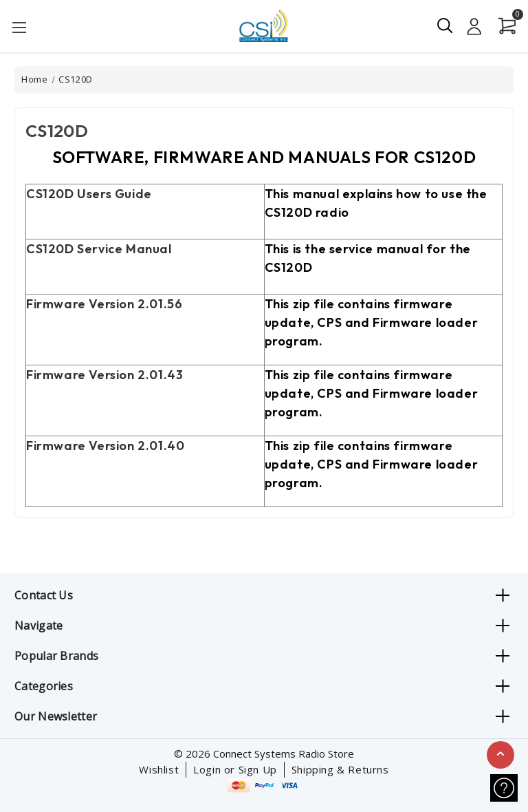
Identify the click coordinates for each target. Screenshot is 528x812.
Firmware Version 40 (105, 446)
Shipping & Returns (340, 769)
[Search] (445, 25)
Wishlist (159, 769)
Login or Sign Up (235, 769)
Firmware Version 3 (104, 375)
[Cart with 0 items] (503, 26)
